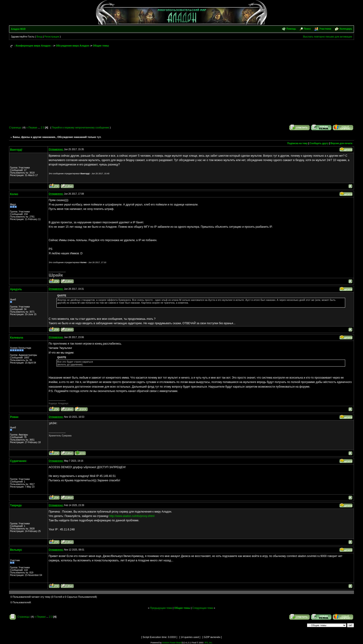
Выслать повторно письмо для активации (328, 37)
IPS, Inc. (209, 643)
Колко (14, 194)
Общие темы (101, 46)
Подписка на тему (297, 143)
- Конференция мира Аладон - (33, 46)
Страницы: (15, 128)
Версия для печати (341, 143)
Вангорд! (16, 150)
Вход (39, 37)
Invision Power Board (172, 643)
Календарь (346, 29)
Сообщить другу (319, 143)
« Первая (32, 128)
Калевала (16, 338)
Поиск (307, 29)
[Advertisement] (181, 84)
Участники (325, 29)
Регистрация (52, 37)
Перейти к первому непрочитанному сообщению (81, 128)
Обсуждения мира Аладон (72, 46)
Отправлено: (56, 149)
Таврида (16, 505)
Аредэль (16, 289)
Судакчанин (18, 461)
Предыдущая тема (161, 608)
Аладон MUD (18, 29)
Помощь (291, 29)
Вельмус (16, 550)
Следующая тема (203, 608)
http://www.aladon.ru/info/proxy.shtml (132, 516)
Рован (14, 417)
